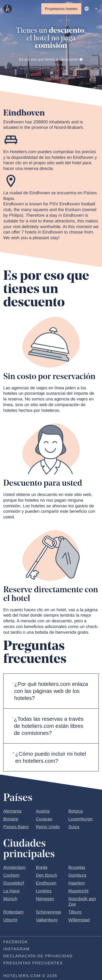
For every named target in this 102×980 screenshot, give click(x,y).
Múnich (10, 899)
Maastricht (78, 891)
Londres (44, 891)
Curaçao (44, 819)
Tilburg (75, 912)
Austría (43, 811)
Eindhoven (46, 883)
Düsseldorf (14, 883)
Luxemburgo (80, 819)
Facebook (16, 942)
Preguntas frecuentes (33, 963)
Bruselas (77, 868)
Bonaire (11, 819)
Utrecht (10, 920)
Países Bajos (16, 827)
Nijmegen (45, 899)
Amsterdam (14, 868)
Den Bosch (47, 875)
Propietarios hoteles (61, 9)
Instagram (16, 949)
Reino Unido (48, 827)
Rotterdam (13, 912)
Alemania (12, 811)
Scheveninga (49, 912)
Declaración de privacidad (38, 956)
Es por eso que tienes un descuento (51, 59)
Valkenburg (47, 920)
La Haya (11, 891)
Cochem (11, 875)
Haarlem (76, 883)
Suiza (74, 827)
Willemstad (79, 920)
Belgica (75, 811)
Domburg (77, 875)
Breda (42, 868)
